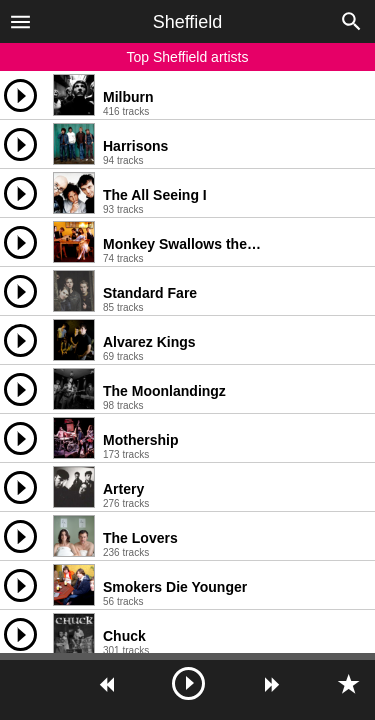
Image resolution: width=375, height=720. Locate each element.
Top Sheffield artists (188, 57)
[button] (20, 21)
